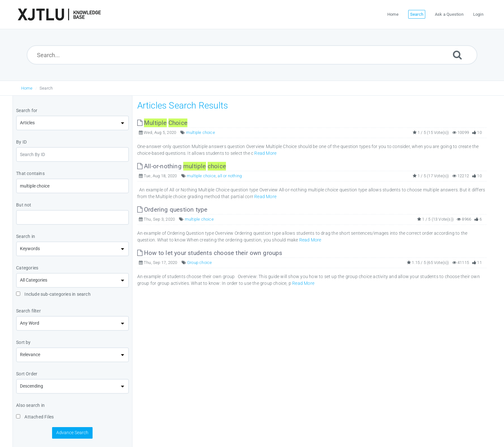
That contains (30, 173)
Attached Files (35, 417)
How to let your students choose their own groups (210, 253)
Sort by (23, 342)
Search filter (28, 311)
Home (27, 88)
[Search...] (252, 55)
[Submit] (457, 55)
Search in (26, 236)
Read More (265, 153)
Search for (27, 110)
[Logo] (59, 14)
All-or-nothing (182, 166)
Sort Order (27, 374)
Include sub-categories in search (53, 294)
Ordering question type (172, 210)
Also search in (30, 405)
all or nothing (230, 176)
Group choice (199, 263)
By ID (21, 142)
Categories (27, 268)
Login (478, 14)
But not (24, 205)
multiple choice (201, 132)
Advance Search (72, 433)
